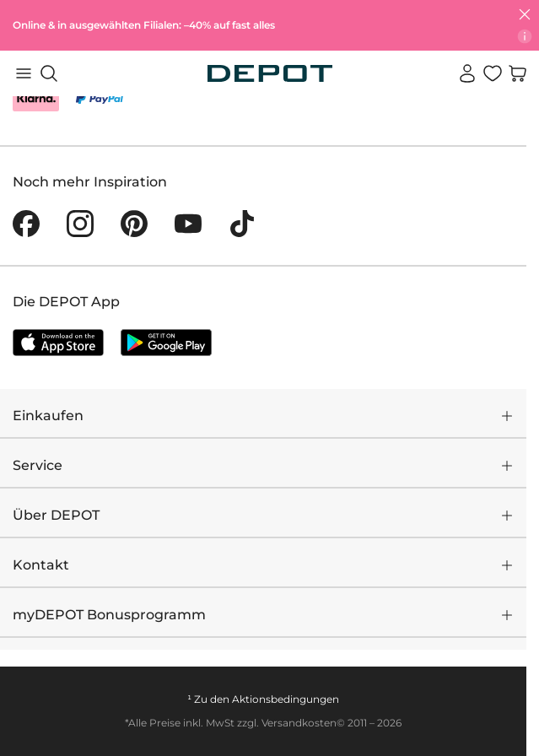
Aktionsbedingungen (286, 699)
